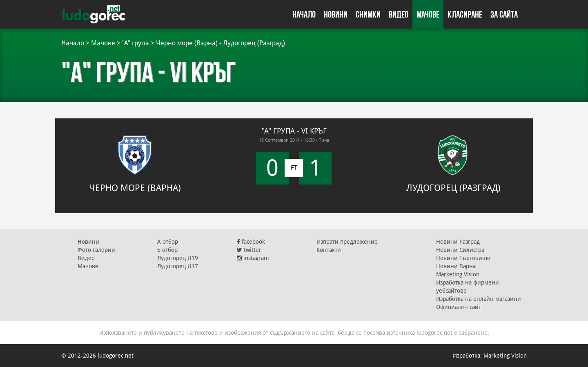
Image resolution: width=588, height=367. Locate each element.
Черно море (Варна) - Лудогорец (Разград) (220, 43)
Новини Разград (458, 242)
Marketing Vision (458, 274)
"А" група (136, 43)
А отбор (168, 242)
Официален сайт (459, 307)
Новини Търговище (463, 258)
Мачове (428, 14)
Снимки (368, 14)
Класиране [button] (465, 14)
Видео (399, 14)
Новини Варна (456, 266)
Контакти (329, 250)
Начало (304, 14)
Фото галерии (96, 250)
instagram (253, 258)
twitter (249, 250)
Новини (336, 14)
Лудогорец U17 (178, 266)
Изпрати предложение (347, 242)
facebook (251, 242)
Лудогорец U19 (178, 258)
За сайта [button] (504, 14)
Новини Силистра (460, 250)
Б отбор (167, 250)
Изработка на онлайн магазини (479, 299)
